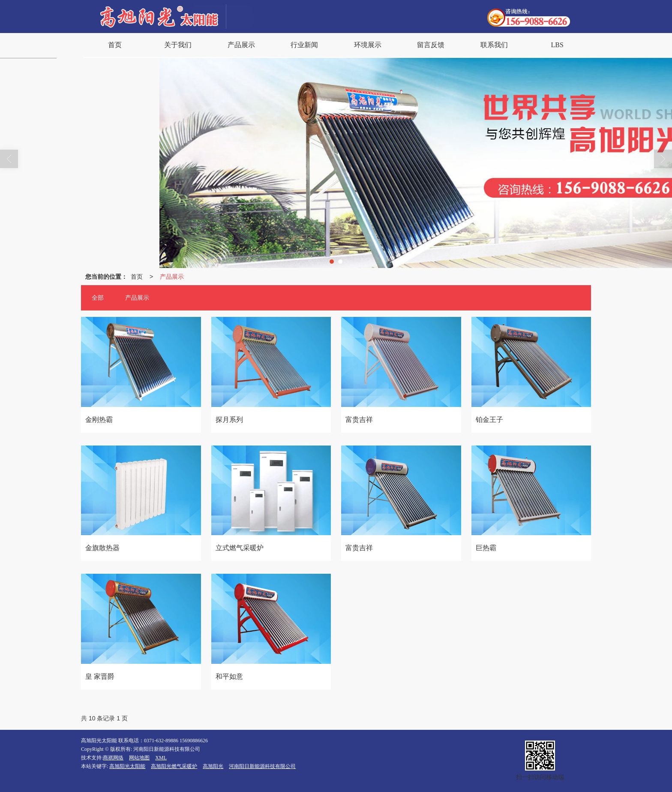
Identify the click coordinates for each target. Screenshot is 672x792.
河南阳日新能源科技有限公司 (262, 766)
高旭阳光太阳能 (127, 766)
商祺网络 (113, 758)
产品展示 (172, 277)
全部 (98, 298)
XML (161, 758)
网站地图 (139, 758)
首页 (137, 277)
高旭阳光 (213, 766)
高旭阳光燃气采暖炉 (174, 766)
